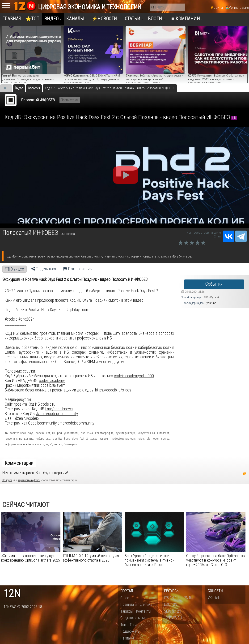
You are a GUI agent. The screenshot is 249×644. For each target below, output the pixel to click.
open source (161, 439)
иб (51, 444)
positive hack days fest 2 (70, 439)
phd (59, 433)
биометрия (70, 444)
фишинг (105, 439)
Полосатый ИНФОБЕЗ (38, 100)
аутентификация (125, 433)
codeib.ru (48, 404)
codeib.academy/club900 (134, 376)
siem (141, 439)
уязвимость (71, 433)
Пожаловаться (78, 269)
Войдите (7, 480)
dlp (149, 439)
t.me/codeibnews (59, 409)
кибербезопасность (124, 439)
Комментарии (19, 463)
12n (12, 594)
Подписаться (70, 100)
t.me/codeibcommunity (76, 423)
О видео (15, 269)
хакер (94, 439)
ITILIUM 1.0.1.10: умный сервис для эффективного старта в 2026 (91, 558)
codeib (40, 433)
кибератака (43, 439)
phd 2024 (87, 433)
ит (47, 444)
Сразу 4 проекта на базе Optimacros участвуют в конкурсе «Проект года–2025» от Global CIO (215, 560)
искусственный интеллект (153, 433)
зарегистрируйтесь (29, 480)
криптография (104, 433)
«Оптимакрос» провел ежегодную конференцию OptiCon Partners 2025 (31, 558)
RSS (245, 474)
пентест (58, 444)
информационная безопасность (24, 444)
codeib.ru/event (53, 385)
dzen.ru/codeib (27, 418)
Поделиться (44, 269)
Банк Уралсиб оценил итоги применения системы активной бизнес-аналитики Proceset (150, 560)
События (214, 284)
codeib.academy (52, 381)
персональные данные (19, 439)
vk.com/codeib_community (57, 414)
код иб (50, 433)
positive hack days (21, 433)
